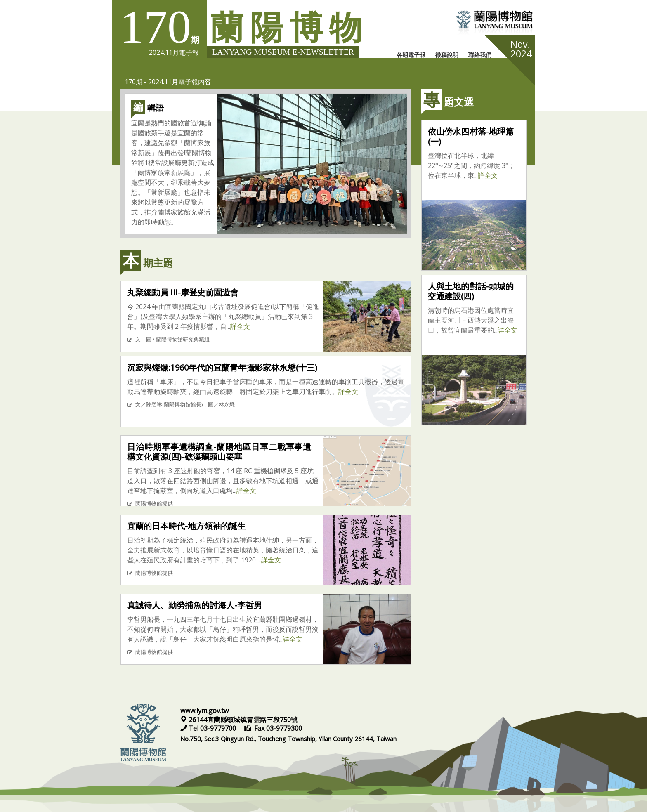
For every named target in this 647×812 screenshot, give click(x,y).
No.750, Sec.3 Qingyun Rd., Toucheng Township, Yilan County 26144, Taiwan (288, 739)
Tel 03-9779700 (209, 728)
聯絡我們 (480, 55)
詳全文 (240, 326)
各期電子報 (411, 55)
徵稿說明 (447, 55)
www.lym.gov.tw (204, 710)
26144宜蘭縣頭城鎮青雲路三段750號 (239, 720)
